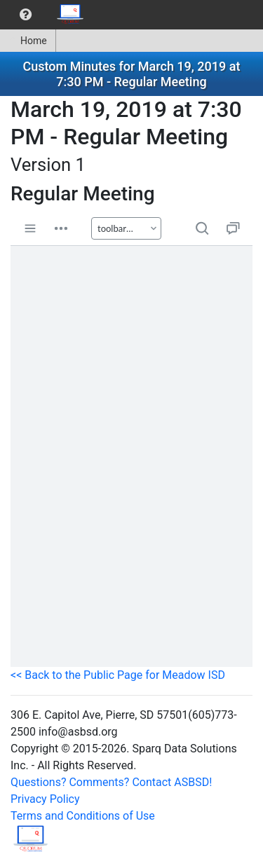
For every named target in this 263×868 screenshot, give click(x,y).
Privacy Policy (45, 799)
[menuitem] (26, 15)
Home (28, 41)
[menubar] (46, 15)
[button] (26, 15)
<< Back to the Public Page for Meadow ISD (118, 675)
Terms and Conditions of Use (83, 816)
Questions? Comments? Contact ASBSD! (111, 782)
